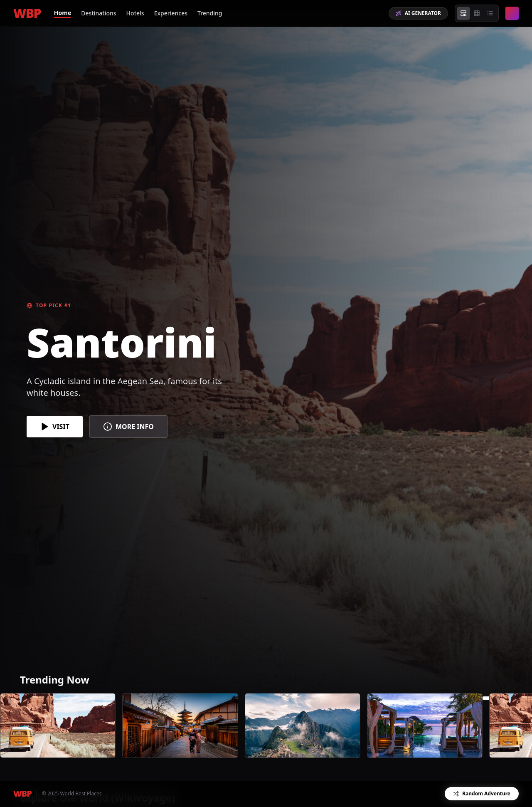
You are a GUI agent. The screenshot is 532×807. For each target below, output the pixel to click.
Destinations (99, 13)
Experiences (171, 13)
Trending (210, 13)
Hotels (135, 13)
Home (63, 13)
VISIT (55, 427)
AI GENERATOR (418, 13)
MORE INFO (128, 427)
